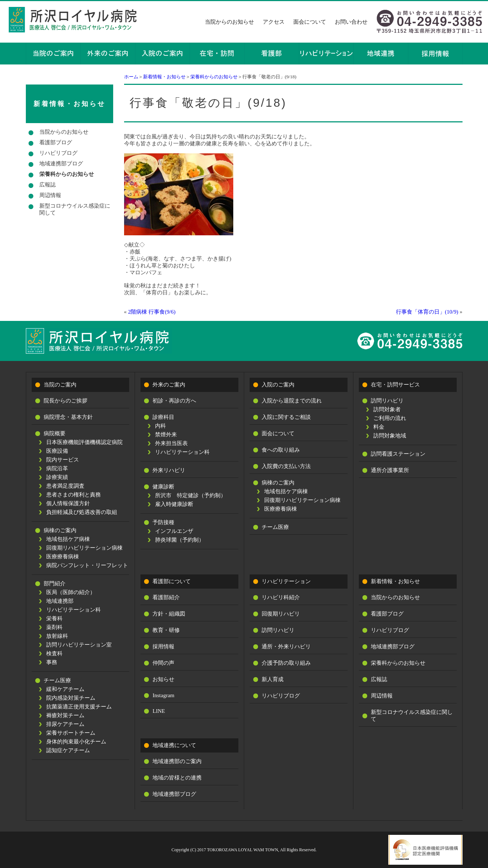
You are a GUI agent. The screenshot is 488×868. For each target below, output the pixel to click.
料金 (379, 427)
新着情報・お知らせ (164, 77)
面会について (310, 22)
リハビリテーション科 (74, 610)
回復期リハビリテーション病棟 (84, 548)
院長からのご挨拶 (66, 401)
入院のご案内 (278, 385)
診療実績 (57, 477)
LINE (159, 711)
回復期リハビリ (281, 614)
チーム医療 (57, 680)
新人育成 (273, 679)
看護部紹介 (166, 597)
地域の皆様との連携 (177, 778)
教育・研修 (166, 630)
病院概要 (55, 433)
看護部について (172, 581)
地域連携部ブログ (61, 164)
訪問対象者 (387, 409)
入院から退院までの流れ (292, 401)
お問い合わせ (351, 22)
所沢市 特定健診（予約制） (191, 495)
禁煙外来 (166, 435)
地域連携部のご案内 (177, 761)
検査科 (54, 653)
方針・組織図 (169, 614)
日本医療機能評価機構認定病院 (84, 442)
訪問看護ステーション (398, 454)
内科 (160, 426)
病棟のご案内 (60, 530)
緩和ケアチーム (65, 689)
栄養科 (54, 618)
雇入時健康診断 (174, 504)
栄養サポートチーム (71, 733)
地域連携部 (60, 601)
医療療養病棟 (63, 557)
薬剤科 (54, 627)
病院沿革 (57, 468)
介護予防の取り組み (286, 663)
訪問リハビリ (387, 401)
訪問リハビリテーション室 (79, 645)
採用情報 (163, 647)
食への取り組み (281, 450)
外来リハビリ (169, 470)
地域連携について (174, 745)
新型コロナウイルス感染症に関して (75, 209)
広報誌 (47, 185)
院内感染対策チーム (71, 698)
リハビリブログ (58, 153)
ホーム (131, 77)
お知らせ (163, 679)
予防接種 (163, 522)
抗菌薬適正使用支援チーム (79, 707)
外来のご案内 (169, 385)
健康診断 (163, 487)
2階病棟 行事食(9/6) (152, 312)
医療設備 (57, 451)
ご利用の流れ (390, 418)
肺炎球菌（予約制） (180, 540)
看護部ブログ (56, 142)
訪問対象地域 (390, 436)
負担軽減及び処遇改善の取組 (82, 512)
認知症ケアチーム (68, 750)
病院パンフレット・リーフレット (87, 565)
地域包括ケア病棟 (68, 539)
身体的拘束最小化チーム (76, 742)
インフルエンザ (174, 531)
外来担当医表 (171, 443)
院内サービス (63, 460)
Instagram (163, 695)
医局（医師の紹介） (71, 592)
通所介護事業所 (390, 470)
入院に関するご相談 (286, 417)
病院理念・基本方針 (68, 417)
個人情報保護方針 (68, 503)
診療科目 (163, 417)
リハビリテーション (286, 581)
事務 (52, 662)
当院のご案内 (60, 385)
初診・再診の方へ (174, 401)
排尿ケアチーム (65, 724)
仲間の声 (163, 663)
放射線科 (57, 636)
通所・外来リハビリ (286, 647)
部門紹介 (55, 584)
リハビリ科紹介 (281, 597)
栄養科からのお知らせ (214, 77)
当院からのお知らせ (229, 22)
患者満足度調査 (65, 486)
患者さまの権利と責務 (74, 495)
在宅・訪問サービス (395, 385)
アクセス (274, 22)
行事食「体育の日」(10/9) (427, 312)
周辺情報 (50, 195)
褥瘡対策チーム (65, 715)
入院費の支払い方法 (286, 466)
